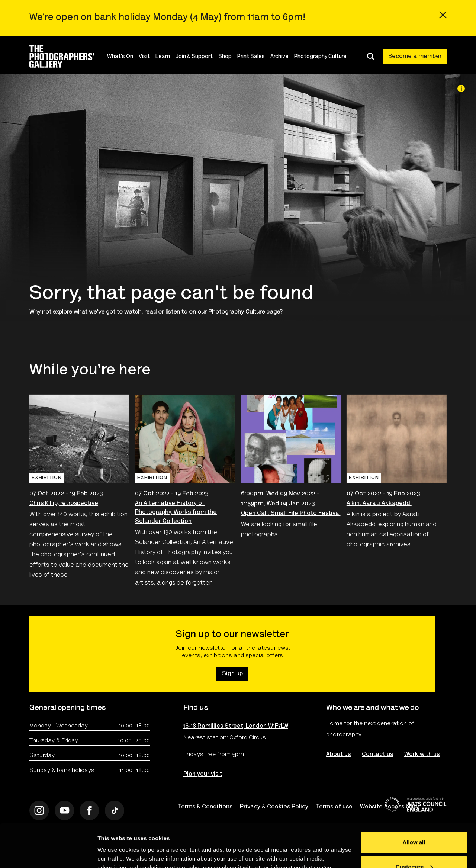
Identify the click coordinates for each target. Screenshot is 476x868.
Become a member (415, 57)
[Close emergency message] (443, 15)
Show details (115, 853)
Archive (279, 57)
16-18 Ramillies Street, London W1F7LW (236, 726)
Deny (414, 847)
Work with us (422, 755)
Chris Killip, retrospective (64, 504)
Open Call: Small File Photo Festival (291, 514)
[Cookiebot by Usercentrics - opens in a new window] (48, 853)
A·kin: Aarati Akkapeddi (379, 504)
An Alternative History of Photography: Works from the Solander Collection (176, 512)
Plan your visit (203, 774)
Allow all (414, 799)
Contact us (377, 755)
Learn (163, 57)
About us (338, 755)
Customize (414, 823)
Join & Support (194, 57)
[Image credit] (461, 89)
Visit (144, 57)
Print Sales (251, 57)
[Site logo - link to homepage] (68, 57)
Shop (225, 57)
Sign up (232, 674)
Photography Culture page (244, 312)
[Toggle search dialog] (371, 57)
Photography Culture (320, 57)
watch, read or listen (152, 312)
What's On (120, 57)
